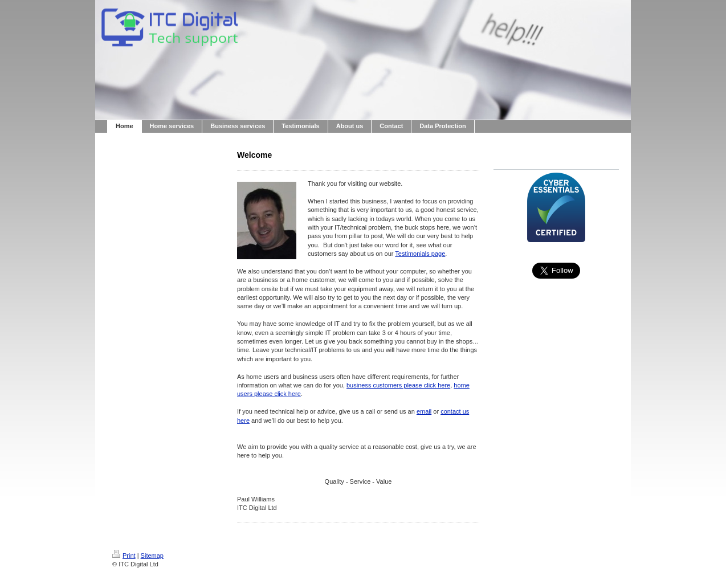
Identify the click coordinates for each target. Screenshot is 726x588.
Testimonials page (420, 254)
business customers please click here (398, 385)
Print (124, 556)
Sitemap (152, 556)
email (424, 411)
